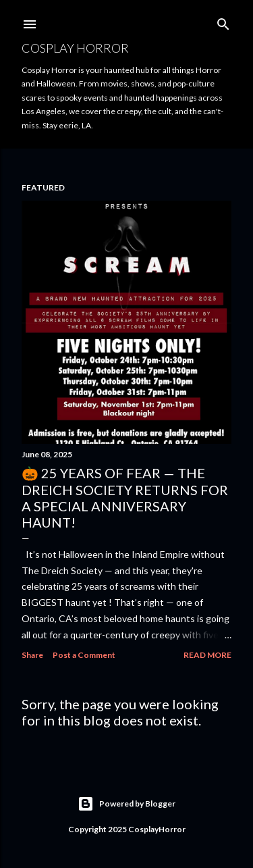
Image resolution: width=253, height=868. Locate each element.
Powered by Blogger (126, 804)
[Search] (223, 21)
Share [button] (32, 655)
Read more (207, 655)
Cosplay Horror (75, 48)
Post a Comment (84, 655)
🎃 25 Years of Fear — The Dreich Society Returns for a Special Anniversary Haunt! (125, 497)
